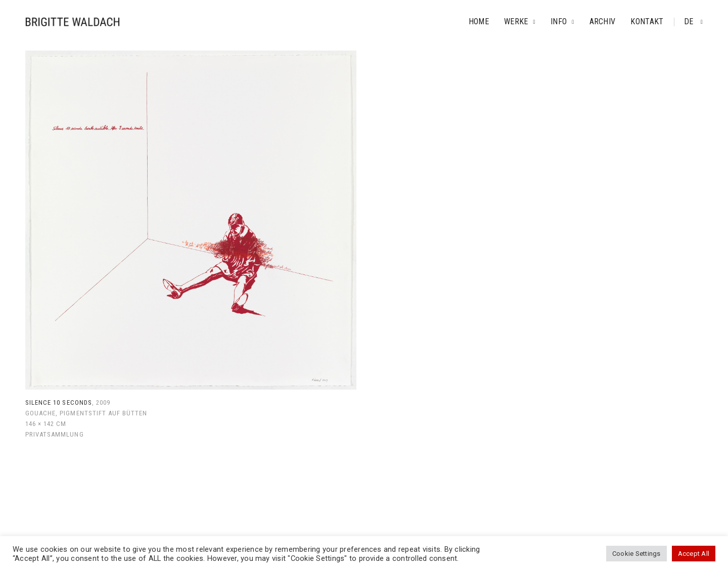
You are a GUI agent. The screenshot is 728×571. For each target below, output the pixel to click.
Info (559, 21)
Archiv (603, 21)
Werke (516, 21)
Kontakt (647, 21)
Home (479, 21)
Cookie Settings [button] (636, 554)
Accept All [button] (694, 554)
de (690, 21)
